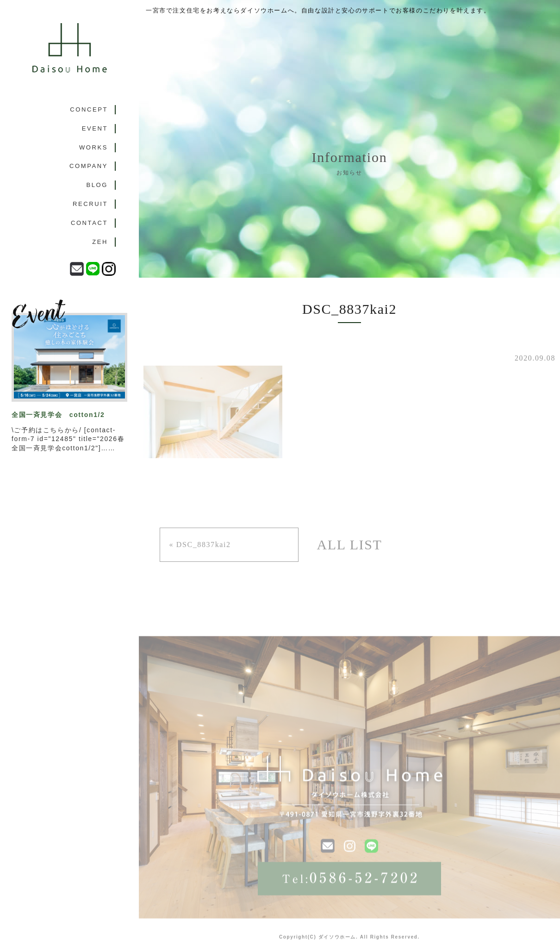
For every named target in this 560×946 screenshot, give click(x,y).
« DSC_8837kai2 (200, 545)
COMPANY (89, 166)
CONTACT (89, 223)
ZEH (100, 242)
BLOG (97, 185)
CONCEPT (89, 109)
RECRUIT (90, 204)
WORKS (93, 147)
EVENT (95, 128)
